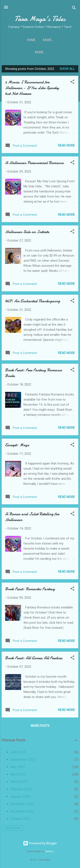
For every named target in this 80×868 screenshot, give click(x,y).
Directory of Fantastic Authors (40, 53)
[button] (72, 84)
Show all (67, 70)
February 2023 (21, 791)
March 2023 (19, 783)
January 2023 (20, 798)
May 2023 (18, 769)
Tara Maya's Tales (40, 19)
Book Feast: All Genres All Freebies (34, 660)
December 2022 (22, 806)
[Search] (74, 9)
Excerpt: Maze (17, 447)
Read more (66, 147)
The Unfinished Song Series (48, 40)
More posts (40, 727)
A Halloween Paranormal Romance (34, 164)
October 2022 (20, 820)
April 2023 (18, 776)
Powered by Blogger (40, 843)
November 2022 (22, 813)
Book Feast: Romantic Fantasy (30, 591)
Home (14, 40)
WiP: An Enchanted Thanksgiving (33, 303)
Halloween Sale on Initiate (27, 233)
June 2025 (18, 754)
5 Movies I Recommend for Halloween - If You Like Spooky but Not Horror (32, 89)
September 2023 (23, 761)
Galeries (49, 851)
